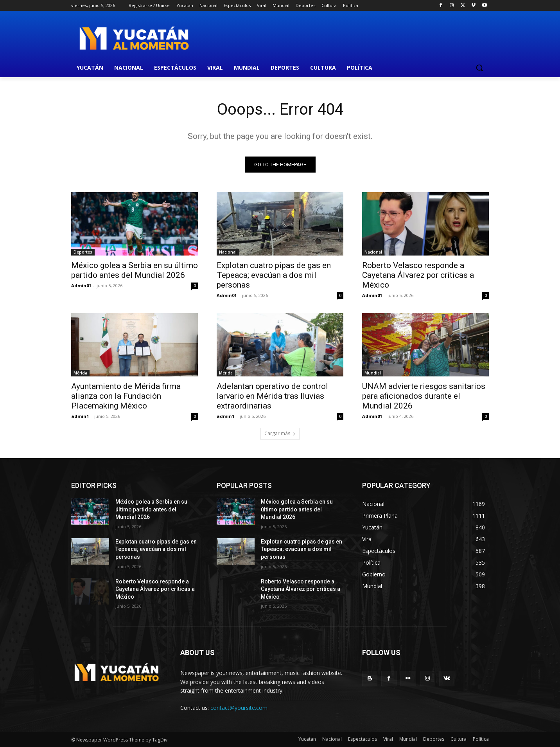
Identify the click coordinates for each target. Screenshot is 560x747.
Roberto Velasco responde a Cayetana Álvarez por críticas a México (418, 275)
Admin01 (81, 285)
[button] (479, 68)
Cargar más (280, 433)
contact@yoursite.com (239, 708)
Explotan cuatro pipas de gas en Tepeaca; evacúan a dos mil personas (274, 275)
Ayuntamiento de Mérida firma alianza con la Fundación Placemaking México (126, 396)
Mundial (373, 373)
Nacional (228, 252)
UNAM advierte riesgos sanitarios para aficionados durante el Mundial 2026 (424, 396)
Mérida (80, 373)
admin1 (80, 416)
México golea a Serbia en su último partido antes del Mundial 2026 (135, 270)
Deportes (83, 252)
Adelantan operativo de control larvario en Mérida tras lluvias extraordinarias (272, 396)
